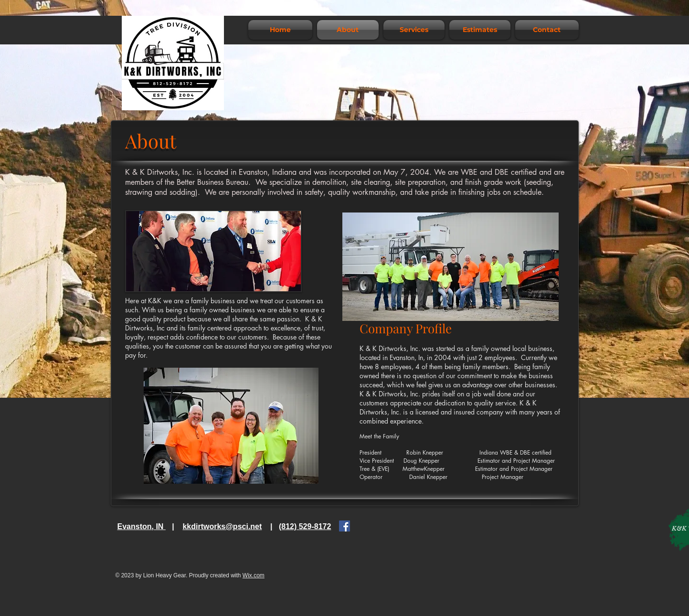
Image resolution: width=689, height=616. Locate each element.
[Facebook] (344, 526)
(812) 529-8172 (305, 526)
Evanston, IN (142, 526)
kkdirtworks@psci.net (222, 526)
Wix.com (254, 575)
